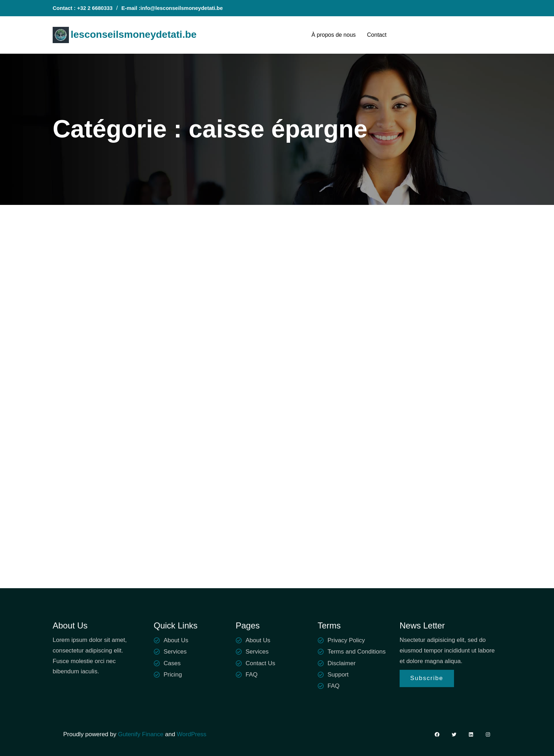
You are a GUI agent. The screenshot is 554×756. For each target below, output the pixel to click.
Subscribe (427, 678)
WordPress (191, 734)
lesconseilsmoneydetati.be (134, 34)
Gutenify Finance (142, 734)
